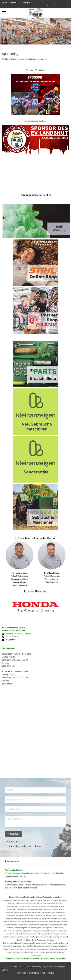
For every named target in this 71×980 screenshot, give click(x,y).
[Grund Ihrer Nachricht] (35, 822)
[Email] (35, 809)
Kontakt (51, 973)
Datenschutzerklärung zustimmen (25, 846)
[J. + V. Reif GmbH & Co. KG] (35, 13)
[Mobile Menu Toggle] (4, 13)
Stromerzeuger (21, 931)
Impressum (21, 973)
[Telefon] (35, 800)
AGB (44, 973)
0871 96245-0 (11, 3)
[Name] (35, 790)
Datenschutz (34, 973)
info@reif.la (28, 3)
